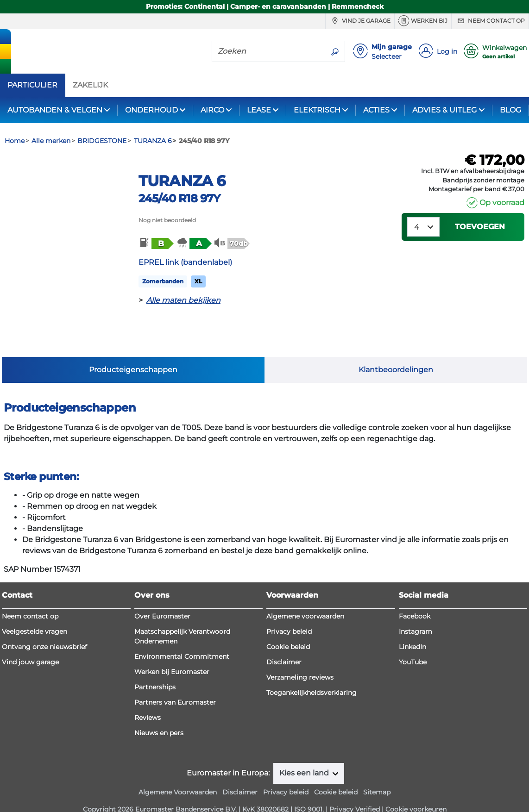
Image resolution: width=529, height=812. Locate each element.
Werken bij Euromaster (172, 658)
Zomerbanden (163, 281)
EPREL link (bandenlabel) (185, 262)
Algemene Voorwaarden (178, 778)
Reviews (148, 704)
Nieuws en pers (159, 719)
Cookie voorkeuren (416, 795)
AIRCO (212, 110)
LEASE (259, 110)
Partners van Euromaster (175, 688)
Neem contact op (490, 21)
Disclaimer (284, 648)
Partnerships (155, 673)
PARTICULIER (32, 85)
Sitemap (377, 778)
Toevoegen (480, 227)
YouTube (413, 648)
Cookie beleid (288, 633)
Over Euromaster (162, 602)
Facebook (415, 602)
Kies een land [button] (305, 759)
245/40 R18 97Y (179, 198)
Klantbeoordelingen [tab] (396, 345)
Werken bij (423, 21)
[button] (156, 243)
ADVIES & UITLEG (444, 110)
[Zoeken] (269, 51)
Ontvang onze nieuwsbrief (44, 633)
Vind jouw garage (30, 648)
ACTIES (376, 110)
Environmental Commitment (182, 643)
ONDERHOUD (151, 110)
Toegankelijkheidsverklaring (312, 679)
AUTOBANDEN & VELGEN (55, 110)
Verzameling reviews (300, 663)
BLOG (510, 110)
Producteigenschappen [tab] (133, 345)
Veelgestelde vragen (35, 618)
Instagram (416, 618)
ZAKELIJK (90, 85)
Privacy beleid (289, 618)
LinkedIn (412, 633)
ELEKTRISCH (317, 110)
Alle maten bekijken (183, 300)
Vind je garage (360, 21)
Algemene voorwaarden (305, 602)
